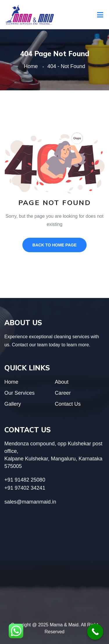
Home (32, 66)
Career (63, 393)
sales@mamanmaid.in (30, 502)
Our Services (19, 393)
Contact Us (68, 404)
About (62, 382)
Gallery (13, 404)
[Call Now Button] (95, 632)
